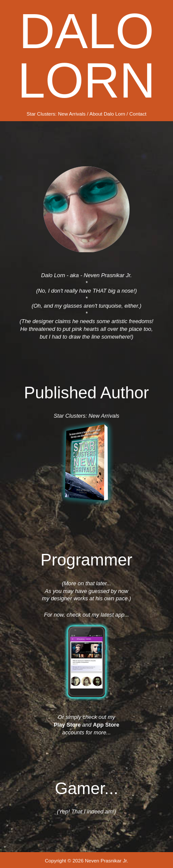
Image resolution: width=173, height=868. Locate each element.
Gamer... (86, 788)
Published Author (86, 393)
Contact (138, 114)
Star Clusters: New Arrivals (56, 114)
